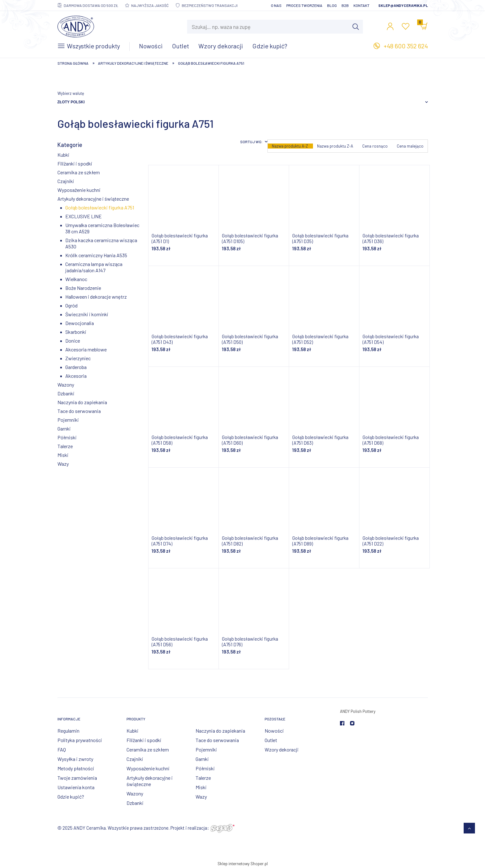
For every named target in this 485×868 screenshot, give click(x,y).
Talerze (65, 446)
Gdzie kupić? (71, 797)
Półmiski (67, 437)
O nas (276, 5)
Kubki (63, 155)
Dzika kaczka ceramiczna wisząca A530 (101, 243)
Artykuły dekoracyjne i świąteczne (93, 199)
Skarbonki (76, 332)
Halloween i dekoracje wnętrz (96, 297)
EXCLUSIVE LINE (84, 216)
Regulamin (68, 731)
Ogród (71, 305)
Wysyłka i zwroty (75, 759)
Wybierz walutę (71, 93)
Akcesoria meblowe (86, 349)
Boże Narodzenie (83, 288)
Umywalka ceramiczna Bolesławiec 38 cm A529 (102, 228)
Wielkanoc (76, 279)
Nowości (274, 731)
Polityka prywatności (80, 740)
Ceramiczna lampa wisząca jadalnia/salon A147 (94, 267)
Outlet (271, 740)
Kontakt (361, 5)
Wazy (63, 464)
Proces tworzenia (304, 5)
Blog (332, 5)
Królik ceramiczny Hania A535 (96, 255)
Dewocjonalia (80, 323)
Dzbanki (66, 393)
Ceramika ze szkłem (79, 172)
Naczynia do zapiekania (82, 402)
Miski (63, 455)
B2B (345, 5)
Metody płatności (76, 768)
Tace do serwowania (79, 411)
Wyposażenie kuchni (79, 190)
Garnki (64, 429)
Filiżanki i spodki (75, 163)
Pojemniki (68, 420)
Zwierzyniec (78, 358)
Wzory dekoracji (282, 749)
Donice (73, 341)
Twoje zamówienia (77, 778)
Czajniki (66, 181)
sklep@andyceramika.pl (403, 5)
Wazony (66, 385)
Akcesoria (76, 376)
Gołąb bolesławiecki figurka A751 (100, 207)
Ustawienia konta (76, 787)
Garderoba (76, 367)
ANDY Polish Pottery (358, 711)
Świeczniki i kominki (87, 314)
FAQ (62, 749)
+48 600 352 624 (406, 46)
